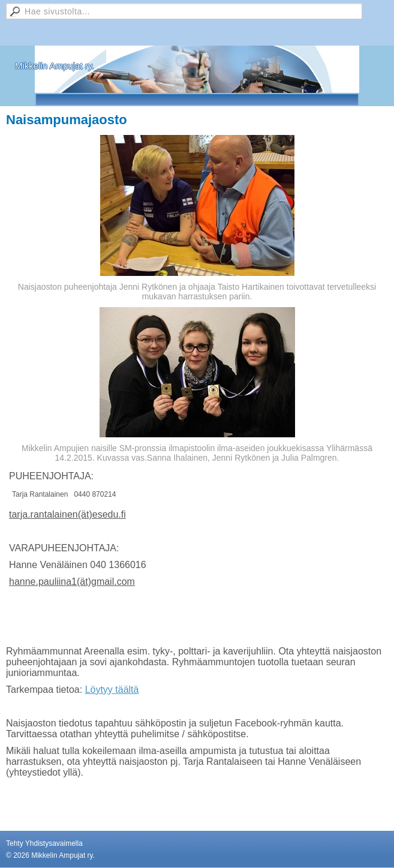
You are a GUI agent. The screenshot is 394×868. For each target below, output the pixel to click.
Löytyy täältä (112, 690)
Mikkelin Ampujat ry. (55, 66)
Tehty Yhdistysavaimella (44, 843)
